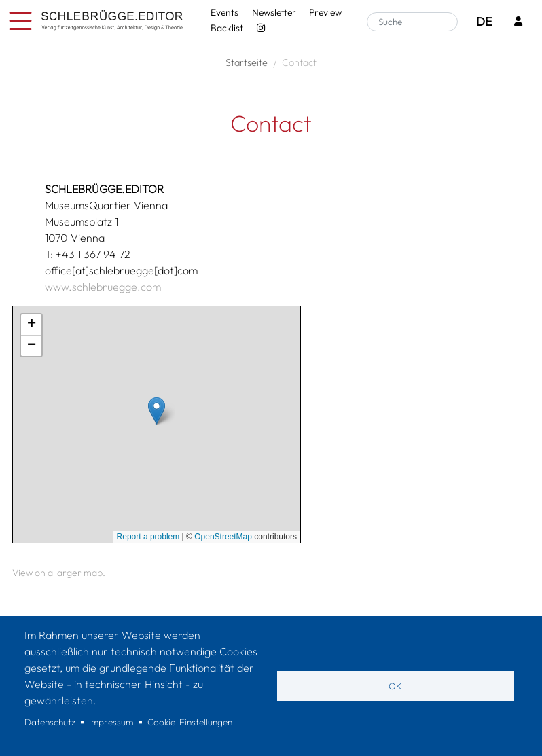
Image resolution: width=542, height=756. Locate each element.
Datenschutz (50, 722)
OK (395, 686)
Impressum (111, 722)
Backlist (227, 28)
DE (484, 21)
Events (224, 12)
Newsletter (274, 12)
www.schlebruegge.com (103, 287)
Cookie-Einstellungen (190, 722)
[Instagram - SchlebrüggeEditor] (260, 28)
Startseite (247, 62)
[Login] (518, 22)
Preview (325, 12)
